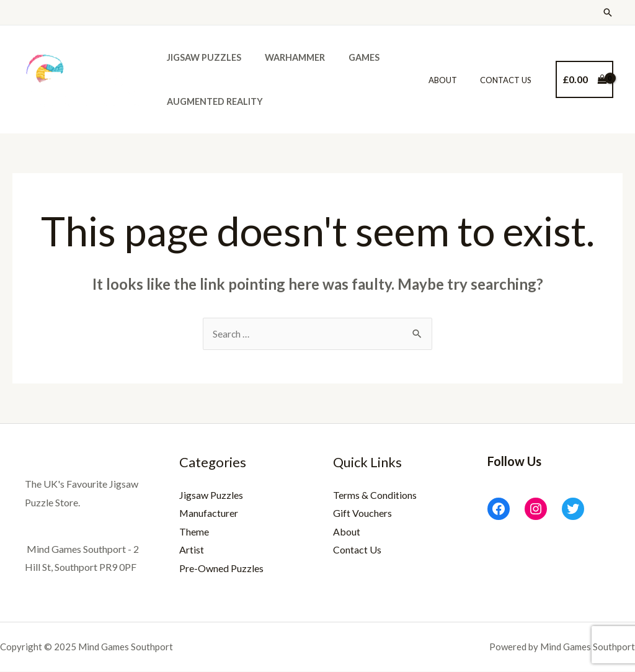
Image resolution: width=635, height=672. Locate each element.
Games (350, 57)
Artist (192, 551)
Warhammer (286, 57)
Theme (194, 532)
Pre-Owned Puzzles (221, 569)
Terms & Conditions (375, 495)
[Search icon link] (608, 12)
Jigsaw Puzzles (201, 57)
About (453, 80)
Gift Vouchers (362, 513)
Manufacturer (209, 513)
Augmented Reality (212, 101)
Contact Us (509, 80)
